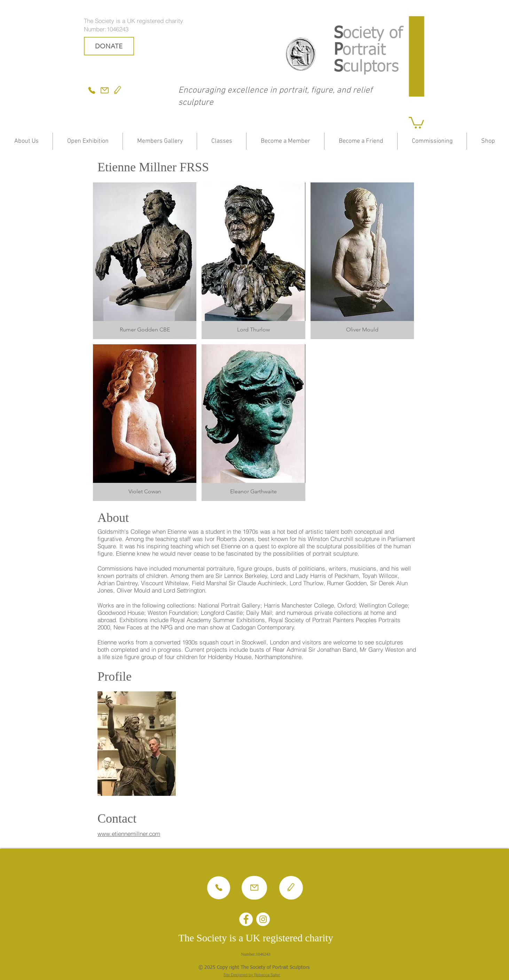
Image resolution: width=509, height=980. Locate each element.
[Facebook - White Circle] (246, 919)
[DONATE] (109, 46)
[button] (416, 122)
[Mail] (105, 90)
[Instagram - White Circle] (263, 919)
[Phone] (92, 90)
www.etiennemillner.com (129, 834)
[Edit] (118, 90)
